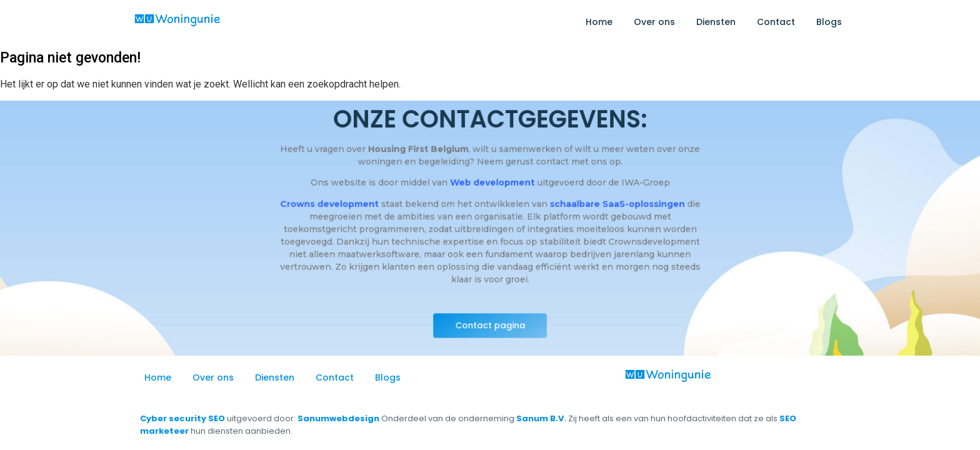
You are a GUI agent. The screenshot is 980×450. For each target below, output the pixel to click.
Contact (776, 22)
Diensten (716, 22)
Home (599, 22)
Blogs (829, 22)
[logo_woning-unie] (177, 20)
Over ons (654, 22)
